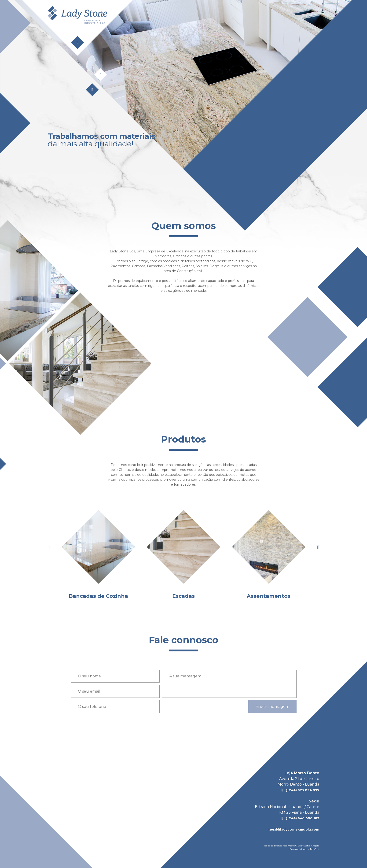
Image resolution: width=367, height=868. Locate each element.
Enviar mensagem (272, 707)
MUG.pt (315, 849)
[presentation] (318, 547)
